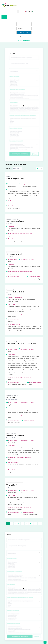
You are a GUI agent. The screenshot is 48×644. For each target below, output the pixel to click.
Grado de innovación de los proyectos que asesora (23, 115)
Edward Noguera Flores (15, 179)
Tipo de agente (14, 102)
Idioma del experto (14, 77)
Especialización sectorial (16, 141)
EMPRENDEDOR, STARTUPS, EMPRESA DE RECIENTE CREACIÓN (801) (24, 109)
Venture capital (10, 290)
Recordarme (24, 37)
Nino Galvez (11, 397)
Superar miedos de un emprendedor (15, 483)
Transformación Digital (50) (24, 94)
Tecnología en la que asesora (17, 90)
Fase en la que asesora (16, 128)
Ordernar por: (9, 168)
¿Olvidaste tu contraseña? (24, 41)
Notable (24, 122)
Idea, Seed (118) (24, 134)
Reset (35, 154)
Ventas (8, 177)
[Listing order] (17, 169)
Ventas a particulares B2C (13, 219)
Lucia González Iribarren (16, 221)
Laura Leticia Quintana (15, 435)
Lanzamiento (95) (24, 136)
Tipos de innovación (11, 433)
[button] (18, 12)
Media (24, 123)
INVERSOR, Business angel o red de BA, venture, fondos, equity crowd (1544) (24, 107)
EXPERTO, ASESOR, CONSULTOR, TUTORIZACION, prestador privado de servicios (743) (24, 110)
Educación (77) (24, 149)
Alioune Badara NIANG (15, 292)
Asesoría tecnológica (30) (24, 97)
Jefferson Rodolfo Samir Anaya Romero (22, 344)
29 (27, 524)
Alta (24, 120)
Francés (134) (24, 84)
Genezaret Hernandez (15, 254)
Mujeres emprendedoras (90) (24, 146)
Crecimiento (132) (24, 133)
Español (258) (24, 83)
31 (35, 524)
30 (31, 524)
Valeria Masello (12, 485)
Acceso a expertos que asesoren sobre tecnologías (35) (24, 96)
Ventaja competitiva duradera (13, 342)
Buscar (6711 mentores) (20, 154)
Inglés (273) (24, 81)
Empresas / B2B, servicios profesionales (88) (24, 147)
